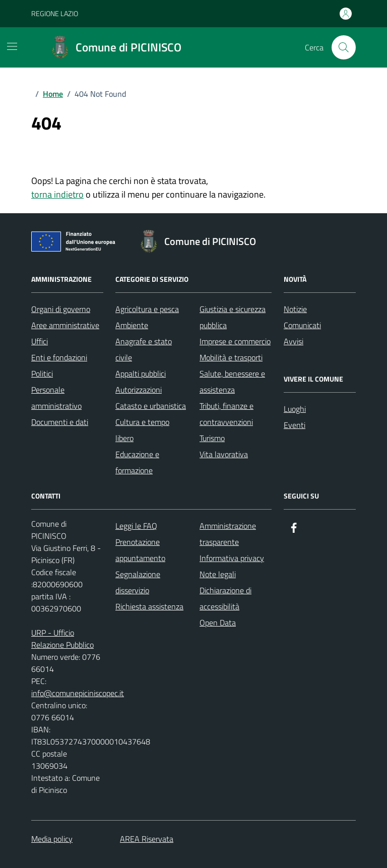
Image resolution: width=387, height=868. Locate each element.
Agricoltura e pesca (147, 309)
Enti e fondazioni (59, 357)
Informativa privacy (232, 558)
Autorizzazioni (139, 390)
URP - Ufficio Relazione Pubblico (62, 639)
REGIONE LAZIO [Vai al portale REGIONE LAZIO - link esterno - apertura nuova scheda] (55, 13)
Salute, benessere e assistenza (232, 382)
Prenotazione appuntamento (140, 550)
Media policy (52, 839)
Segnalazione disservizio (138, 582)
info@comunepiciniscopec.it (78, 693)
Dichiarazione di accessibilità (225, 598)
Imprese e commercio (235, 341)
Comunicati (302, 325)
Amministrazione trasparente (228, 534)
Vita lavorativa (224, 454)
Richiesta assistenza (149, 606)
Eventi (295, 425)
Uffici (40, 341)
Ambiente (132, 325)
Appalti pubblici (141, 374)
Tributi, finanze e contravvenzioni (227, 414)
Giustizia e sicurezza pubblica (233, 317)
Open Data (218, 623)
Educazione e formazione (137, 462)
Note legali (218, 574)
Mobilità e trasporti (231, 357)
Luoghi (295, 409)
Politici (42, 374)
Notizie (295, 309)
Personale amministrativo (56, 398)
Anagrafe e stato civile (144, 349)
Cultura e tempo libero (142, 430)
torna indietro (57, 194)
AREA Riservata (147, 839)
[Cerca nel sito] (344, 47)
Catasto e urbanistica (151, 406)
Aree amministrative (65, 325)
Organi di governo (61, 309)
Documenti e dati (60, 422)
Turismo (212, 438)
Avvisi (294, 341)
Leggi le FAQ (136, 526)
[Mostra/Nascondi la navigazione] (12, 46)
